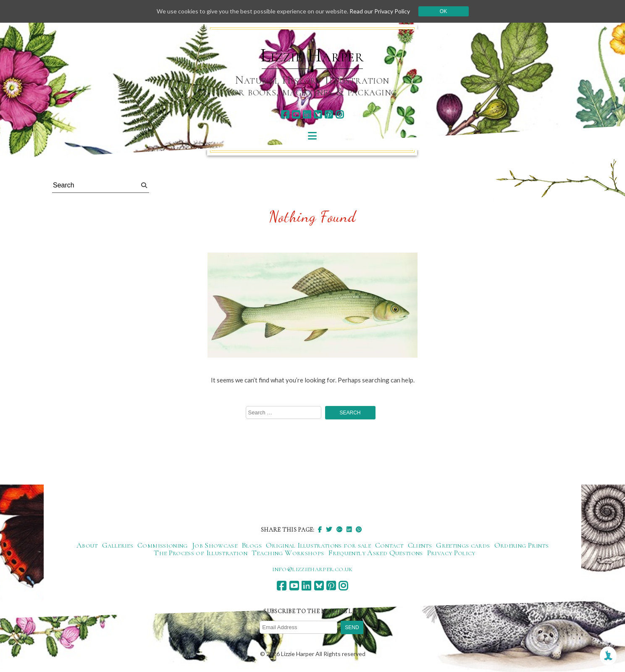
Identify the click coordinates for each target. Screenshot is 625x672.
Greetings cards (463, 545)
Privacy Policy (451, 553)
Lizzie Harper (312, 55)
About (87, 545)
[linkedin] (307, 115)
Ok (443, 11)
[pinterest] (329, 115)
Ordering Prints (521, 545)
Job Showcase (215, 545)
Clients (420, 545)
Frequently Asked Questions (375, 553)
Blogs (252, 545)
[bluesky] (318, 115)
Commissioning (163, 545)
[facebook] (285, 115)
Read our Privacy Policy (380, 11)
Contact (389, 545)
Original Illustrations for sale (318, 545)
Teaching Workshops (288, 553)
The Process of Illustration (201, 553)
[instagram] (340, 115)
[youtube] (296, 115)
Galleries (118, 545)
